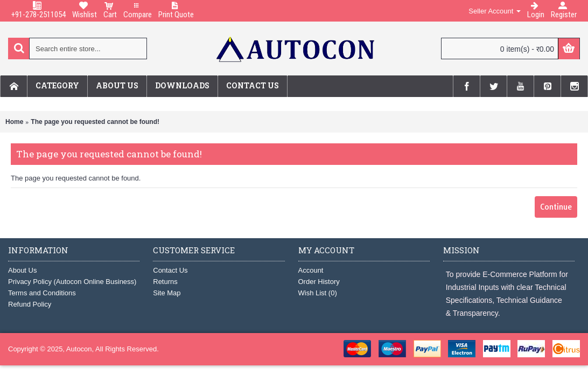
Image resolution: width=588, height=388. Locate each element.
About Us (22, 270)
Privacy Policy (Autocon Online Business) (72, 282)
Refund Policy (30, 304)
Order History (319, 282)
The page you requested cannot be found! (95, 122)
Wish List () (318, 293)
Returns (165, 282)
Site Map (167, 293)
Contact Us (170, 270)
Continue (556, 207)
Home (14, 122)
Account (311, 270)
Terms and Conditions (42, 293)
